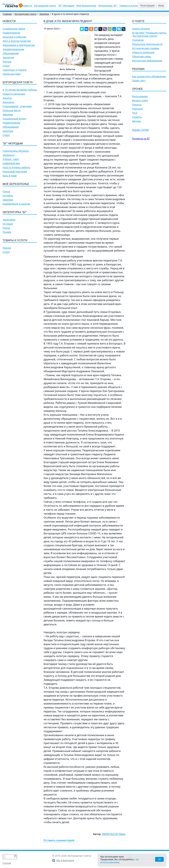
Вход (161, 5)
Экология (8, 57)
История (8, 196)
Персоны (137, 109)
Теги (135, 113)
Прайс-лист (139, 81)
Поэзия (7, 232)
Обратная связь (142, 56)
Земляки (44, 14)
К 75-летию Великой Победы (20, 90)
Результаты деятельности (147, 44)
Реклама (138, 69)
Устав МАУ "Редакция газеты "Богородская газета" (149, 34)
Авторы (136, 121)
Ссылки (7, 863)
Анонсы (7, 98)
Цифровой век (11, 163)
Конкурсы (8, 102)
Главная (7, 14)
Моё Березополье (86, 6)
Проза (6, 191)
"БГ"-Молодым (66, 6)
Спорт (6, 66)
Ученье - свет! (11, 159)
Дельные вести (12, 110)
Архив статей (140, 130)
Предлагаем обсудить (16, 151)
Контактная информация (147, 61)
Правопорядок (11, 33)
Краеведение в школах (16, 204)
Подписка (138, 40)
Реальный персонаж (15, 172)
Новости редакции (14, 94)
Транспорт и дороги (15, 70)
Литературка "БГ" (108, 6)
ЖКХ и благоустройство (17, 41)
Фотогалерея (140, 96)
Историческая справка (146, 48)
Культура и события (14, 37)
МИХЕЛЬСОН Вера (114, 834)
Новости (27, 6)
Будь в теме (10, 176)
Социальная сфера (14, 29)
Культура (8, 131)
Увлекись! (9, 155)
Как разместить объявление (149, 76)
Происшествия (12, 74)
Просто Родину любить (16, 167)
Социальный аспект (15, 119)
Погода (7, 62)
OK (159, 859)
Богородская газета (45, 6)
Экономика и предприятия (19, 45)
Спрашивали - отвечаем (17, 106)
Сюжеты (137, 117)
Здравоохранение (13, 49)
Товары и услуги (129, 6)
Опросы (137, 105)
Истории (8, 224)
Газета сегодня (141, 29)
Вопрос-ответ (140, 100)
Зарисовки (9, 220)
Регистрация (147, 5)
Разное (7, 248)
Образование (11, 53)
